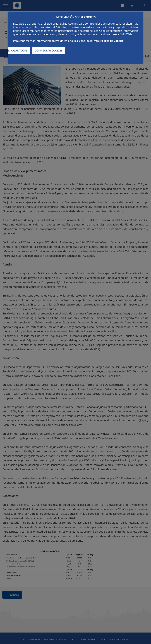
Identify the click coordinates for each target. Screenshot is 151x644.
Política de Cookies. (112, 41)
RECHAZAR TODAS (17, 50)
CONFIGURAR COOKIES (49, 50)
